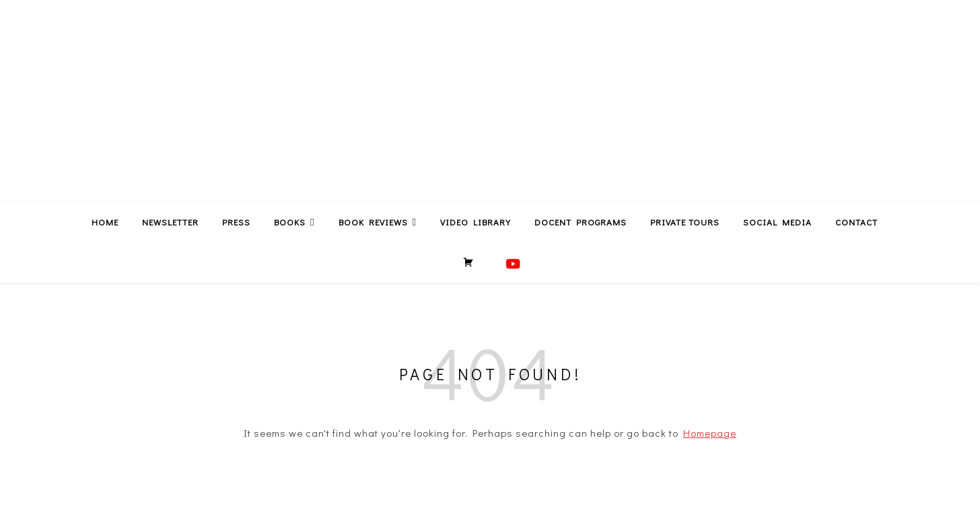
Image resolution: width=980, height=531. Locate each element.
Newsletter (170, 222)
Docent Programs (581, 222)
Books (290, 222)
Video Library (476, 222)
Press (236, 222)
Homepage (710, 433)
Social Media (777, 222)
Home (105, 222)
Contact (856, 222)
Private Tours (685, 222)
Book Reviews (373, 222)
